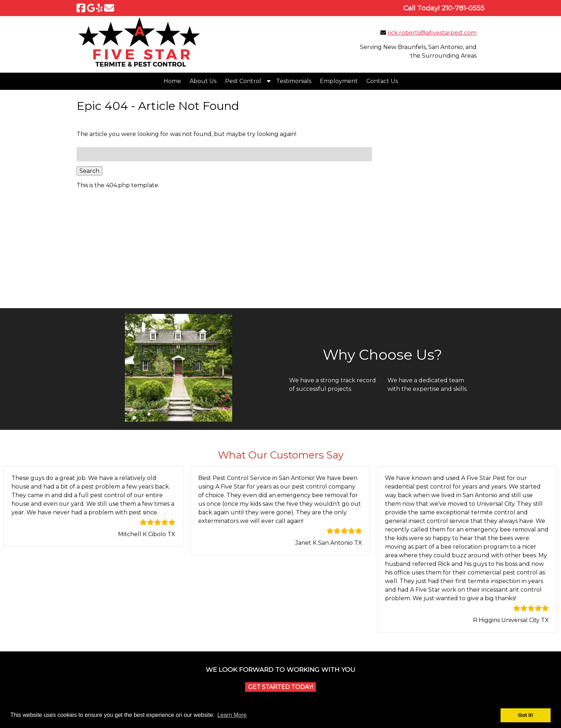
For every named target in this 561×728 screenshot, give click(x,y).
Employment (339, 81)
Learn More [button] (232, 715)
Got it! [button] (526, 715)
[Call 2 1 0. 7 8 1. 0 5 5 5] (463, 8)
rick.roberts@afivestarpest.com (432, 33)
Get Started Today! (280, 687)
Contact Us (382, 81)
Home (172, 81)
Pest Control (243, 81)
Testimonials (294, 81)
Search (89, 171)
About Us (203, 81)
